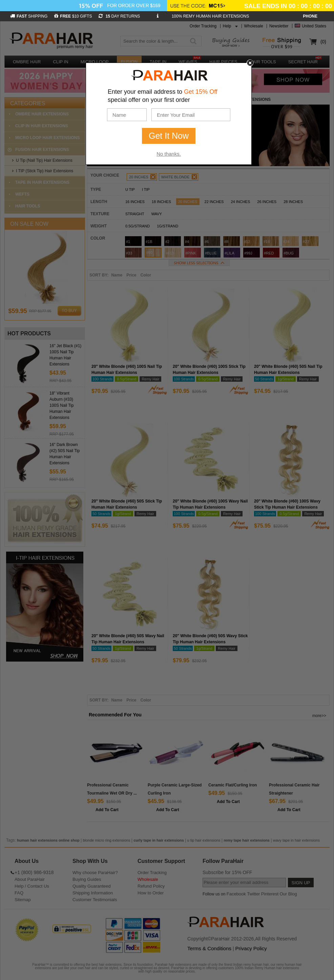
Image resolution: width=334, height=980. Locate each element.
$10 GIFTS (73, 16)
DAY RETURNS (119, 16)
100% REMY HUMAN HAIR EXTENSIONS (211, 16)
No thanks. (169, 154)
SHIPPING (29, 16)
